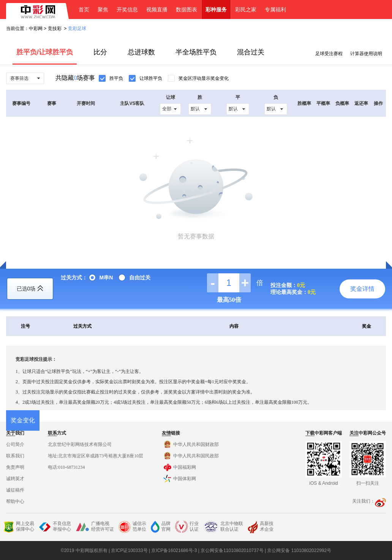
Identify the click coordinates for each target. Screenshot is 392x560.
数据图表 (187, 10)
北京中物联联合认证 (223, 527)
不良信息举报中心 (55, 527)
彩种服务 (216, 10)
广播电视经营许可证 (95, 527)
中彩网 (36, 29)
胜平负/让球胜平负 (45, 52)
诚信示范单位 (132, 527)
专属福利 (275, 10)
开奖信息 (127, 10)
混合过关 (251, 52)
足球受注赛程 (329, 54)
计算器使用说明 (366, 54)
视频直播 (157, 10)
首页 (84, 10)
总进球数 (141, 52)
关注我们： (369, 501)
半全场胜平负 (196, 52)
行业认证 (187, 527)
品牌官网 (161, 527)
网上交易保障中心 (19, 527)
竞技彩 (55, 29)
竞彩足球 (77, 29)
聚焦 (103, 10)
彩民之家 (246, 10)
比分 (100, 52)
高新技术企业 (261, 527)
